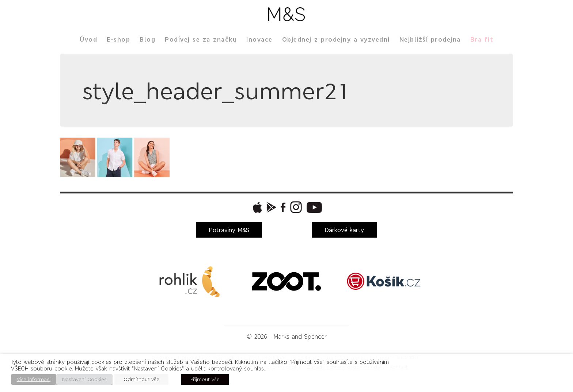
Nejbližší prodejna (430, 39)
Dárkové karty (344, 230)
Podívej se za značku (201, 39)
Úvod (88, 39)
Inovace (259, 39)
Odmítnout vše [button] (141, 379)
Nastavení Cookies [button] (84, 379)
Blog (147, 39)
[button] (257, 207)
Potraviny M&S (229, 230)
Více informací (34, 379)
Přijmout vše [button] (205, 379)
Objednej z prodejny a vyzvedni (336, 39)
